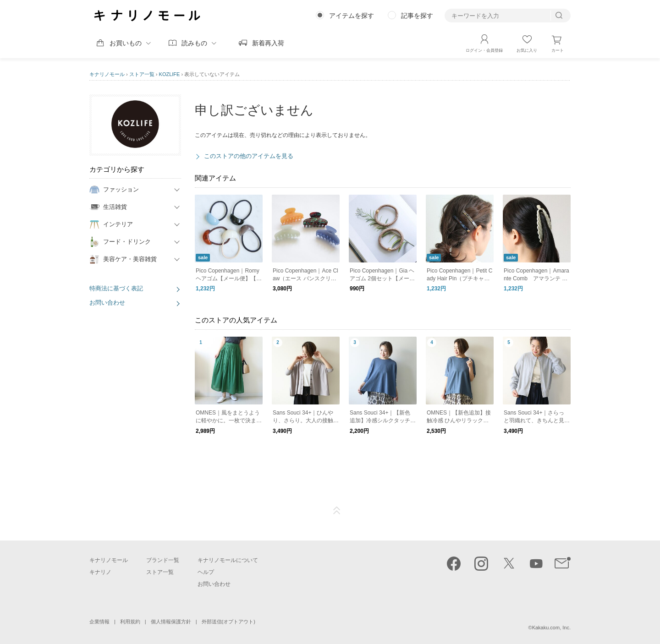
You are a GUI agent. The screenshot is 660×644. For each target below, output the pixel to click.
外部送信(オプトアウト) (228, 622)
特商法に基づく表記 (116, 288)
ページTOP (337, 511)
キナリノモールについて (228, 560)
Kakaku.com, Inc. (551, 628)
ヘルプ (206, 572)
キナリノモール (107, 74)
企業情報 (99, 622)
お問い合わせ (107, 303)
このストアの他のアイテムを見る (249, 156)
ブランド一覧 (163, 560)
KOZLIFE (170, 74)
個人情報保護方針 (171, 622)
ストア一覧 (142, 74)
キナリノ (100, 572)
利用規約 (130, 622)
